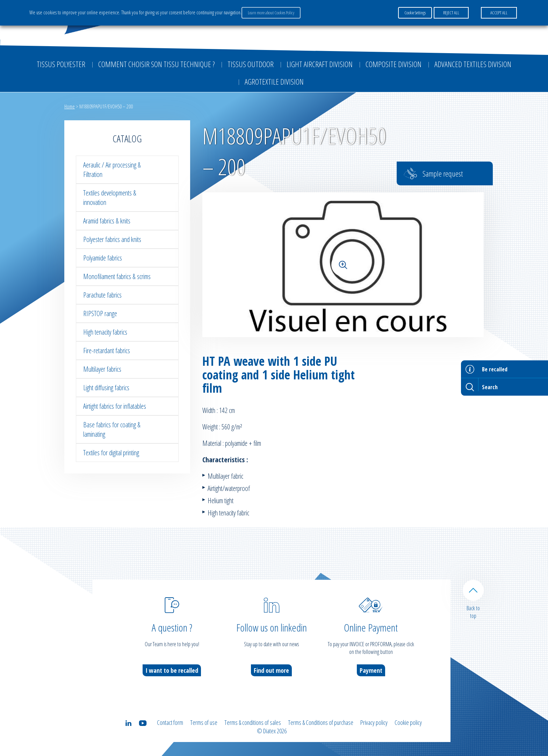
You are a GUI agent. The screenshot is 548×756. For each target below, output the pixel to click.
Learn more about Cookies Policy (271, 13)
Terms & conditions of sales (253, 722)
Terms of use (204, 722)
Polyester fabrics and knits (112, 239)
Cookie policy (408, 722)
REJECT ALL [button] (451, 13)
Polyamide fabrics (103, 258)
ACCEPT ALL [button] (499, 13)
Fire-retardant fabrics (107, 351)
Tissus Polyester (61, 64)
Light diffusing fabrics (106, 388)
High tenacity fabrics (105, 332)
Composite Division (394, 64)
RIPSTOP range (100, 313)
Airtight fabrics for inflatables (115, 406)
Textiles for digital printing (111, 453)
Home (70, 106)
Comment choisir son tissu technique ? (156, 64)
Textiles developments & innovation (110, 198)
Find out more (271, 670)
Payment (371, 670)
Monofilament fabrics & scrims (117, 276)
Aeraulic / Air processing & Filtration (112, 170)
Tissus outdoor (251, 64)
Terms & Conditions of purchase (321, 722)
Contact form (170, 722)
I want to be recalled (172, 670)
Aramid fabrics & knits (107, 221)
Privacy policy (374, 722)
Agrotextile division (274, 81)
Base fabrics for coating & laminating (112, 429)
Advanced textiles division (473, 64)
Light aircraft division (320, 64)
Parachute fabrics (102, 295)
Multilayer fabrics (102, 369)
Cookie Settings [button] (415, 13)
